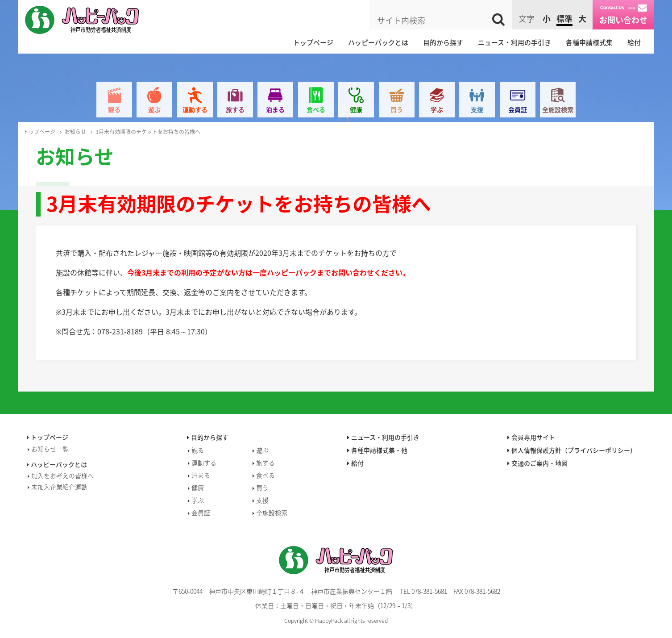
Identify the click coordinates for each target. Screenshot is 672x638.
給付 (634, 42)
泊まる (275, 109)
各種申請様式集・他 (379, 450)
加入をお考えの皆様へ (62, 475)
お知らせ (75, 132)
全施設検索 (558, 109)
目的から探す (443, 42)
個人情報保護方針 (574, 450)
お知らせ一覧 (50, 449)
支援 (477, 109)
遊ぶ (154, 109)
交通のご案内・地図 (539, 463)
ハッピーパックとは (378, 42)
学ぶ (437, 109)
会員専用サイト (533, 437)
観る (114, 109)
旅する (235, 109)
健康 (356, 109)
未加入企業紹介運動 (59, 487)
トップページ (313, 42)
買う (397, 109)
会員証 (518, 109)
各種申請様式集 (589, 42)
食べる (316, 109)
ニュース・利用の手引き (514, 42)
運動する (195, 109)
